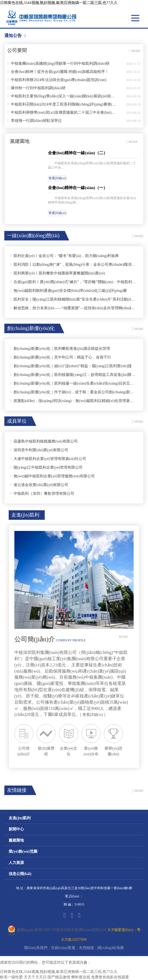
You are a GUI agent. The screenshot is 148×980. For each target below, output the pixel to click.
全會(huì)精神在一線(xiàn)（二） (78, 153)
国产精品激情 (59, 977)
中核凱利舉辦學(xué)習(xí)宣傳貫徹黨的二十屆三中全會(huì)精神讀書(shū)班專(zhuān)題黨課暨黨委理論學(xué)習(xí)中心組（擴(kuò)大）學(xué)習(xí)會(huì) (62, 112)
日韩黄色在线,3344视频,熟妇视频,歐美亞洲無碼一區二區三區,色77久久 (59, 3)
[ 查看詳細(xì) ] (93, 715)
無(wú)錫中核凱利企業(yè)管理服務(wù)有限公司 (52, 476)
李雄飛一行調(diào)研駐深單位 (34, 120)
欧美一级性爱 (11, 977)
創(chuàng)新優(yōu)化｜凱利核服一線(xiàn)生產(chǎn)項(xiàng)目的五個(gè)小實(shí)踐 (73, 383)
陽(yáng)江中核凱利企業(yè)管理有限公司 (46, 467)
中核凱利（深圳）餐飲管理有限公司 (42, 493)
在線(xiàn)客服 (63, 948)
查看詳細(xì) (57, 178)
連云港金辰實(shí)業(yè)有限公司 (39, 485)
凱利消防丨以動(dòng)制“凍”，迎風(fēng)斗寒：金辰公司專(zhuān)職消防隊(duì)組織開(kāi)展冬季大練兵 (73, 264)
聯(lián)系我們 (36, 948)
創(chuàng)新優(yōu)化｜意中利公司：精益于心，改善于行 (61, 357)
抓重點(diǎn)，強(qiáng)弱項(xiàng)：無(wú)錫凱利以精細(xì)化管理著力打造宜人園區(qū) (73, 401)
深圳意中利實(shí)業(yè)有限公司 (39, 450)
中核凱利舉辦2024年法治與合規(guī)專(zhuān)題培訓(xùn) (57, 80)
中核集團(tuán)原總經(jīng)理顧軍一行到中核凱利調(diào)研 (58, 63)
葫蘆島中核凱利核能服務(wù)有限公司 (44, 441)
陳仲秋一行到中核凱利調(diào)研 (36, 88)
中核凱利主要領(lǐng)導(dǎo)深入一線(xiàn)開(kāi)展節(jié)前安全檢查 (62, 96)
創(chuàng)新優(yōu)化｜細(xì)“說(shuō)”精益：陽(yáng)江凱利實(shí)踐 (71, 366)
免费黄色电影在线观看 (110, 977)
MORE (135, 51)
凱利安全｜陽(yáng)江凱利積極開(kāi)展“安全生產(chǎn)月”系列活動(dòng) (73, 299)
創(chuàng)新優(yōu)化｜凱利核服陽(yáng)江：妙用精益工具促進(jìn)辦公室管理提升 (73, 375)
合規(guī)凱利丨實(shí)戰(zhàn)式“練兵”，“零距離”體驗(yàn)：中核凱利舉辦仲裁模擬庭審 (73, 282)
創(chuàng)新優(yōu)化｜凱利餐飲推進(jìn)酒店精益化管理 (60, 348)
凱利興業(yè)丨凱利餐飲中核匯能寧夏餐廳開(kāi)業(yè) (57, 273)
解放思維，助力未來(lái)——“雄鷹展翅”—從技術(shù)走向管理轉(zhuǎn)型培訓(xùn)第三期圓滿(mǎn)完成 (73, 308)
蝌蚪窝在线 (81, 977)
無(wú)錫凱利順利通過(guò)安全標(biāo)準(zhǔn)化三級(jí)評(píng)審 (68, 290)
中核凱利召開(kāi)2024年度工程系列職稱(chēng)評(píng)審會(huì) (62, 104)
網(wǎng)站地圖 (110, 948)
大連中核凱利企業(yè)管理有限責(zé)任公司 (48, 459)
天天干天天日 (35, 977)
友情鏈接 (86, 948)
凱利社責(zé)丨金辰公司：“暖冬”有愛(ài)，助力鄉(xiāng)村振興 (64, 256)
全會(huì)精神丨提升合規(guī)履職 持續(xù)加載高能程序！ (58, 72)
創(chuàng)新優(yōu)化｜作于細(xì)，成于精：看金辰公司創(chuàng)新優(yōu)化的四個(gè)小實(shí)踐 (73, 392)
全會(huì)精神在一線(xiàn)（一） (78, 188)
